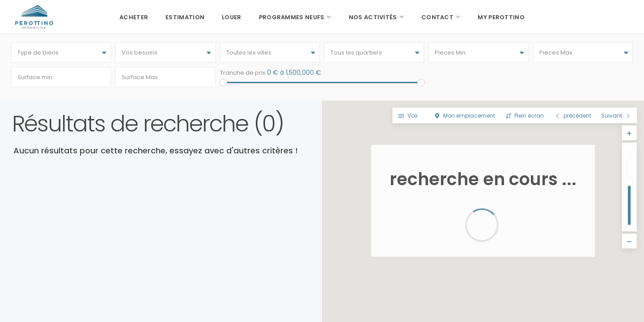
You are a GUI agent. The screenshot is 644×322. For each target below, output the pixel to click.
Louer (232, 17)
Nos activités (373, 17)
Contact (437, 17)
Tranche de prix (243, 73)
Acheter (134, 17)
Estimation (185, 17)
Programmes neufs (292, 17)
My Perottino (501, 17)
